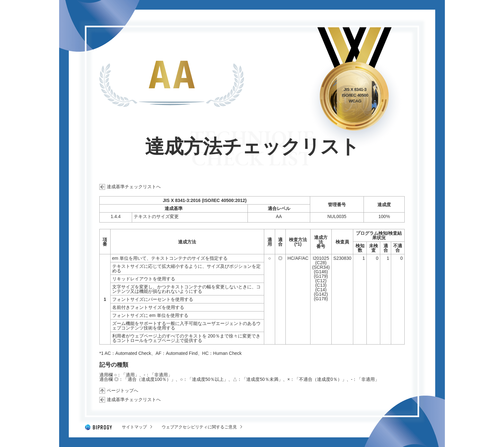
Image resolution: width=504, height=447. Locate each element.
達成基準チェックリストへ (134, 187)
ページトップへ (122, 390)
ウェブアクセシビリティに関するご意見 (199, 427)
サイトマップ (134, 427)
